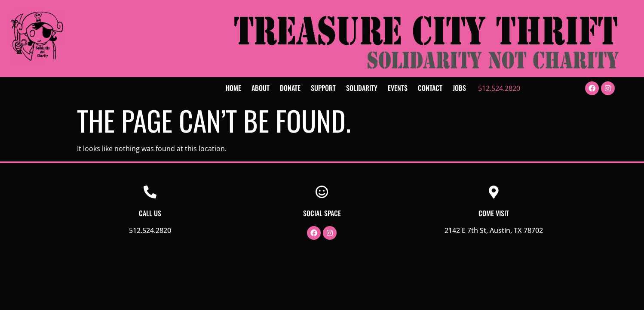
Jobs (459, 88)
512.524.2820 (499, 88)
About (261, 88)
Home (233, 88)
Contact (430, 88)
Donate (290, 88)
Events (398, 88)
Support (323, 88)
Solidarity (362, 88)
